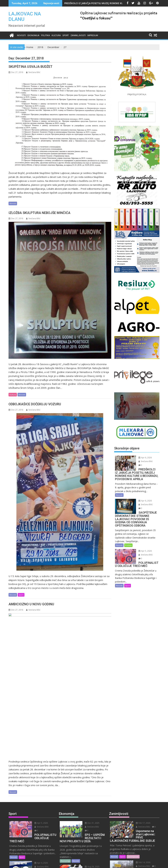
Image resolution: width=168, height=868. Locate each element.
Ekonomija (33, 35)
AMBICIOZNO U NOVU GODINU (31, 604)
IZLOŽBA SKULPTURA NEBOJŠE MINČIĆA (39, 213)
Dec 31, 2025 (90, 738)
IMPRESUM (93, 35)
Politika (46, 35)
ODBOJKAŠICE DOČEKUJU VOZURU (35, 404)
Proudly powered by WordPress (62, 863)
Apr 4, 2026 (39, 774)
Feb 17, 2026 (141, 738)
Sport (66, 35)
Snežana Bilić (33, 72)
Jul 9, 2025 (88, 811)
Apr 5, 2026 (143, 546)
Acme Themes (116, 863)
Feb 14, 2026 (141, 777)
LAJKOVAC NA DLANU (25, 16)
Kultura (56, 35)
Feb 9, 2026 (140, 813)
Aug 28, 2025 (90, 778)
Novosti (21, 35)
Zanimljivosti (78, 35)
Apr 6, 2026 (143, 458)
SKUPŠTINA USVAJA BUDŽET (31, 67)
